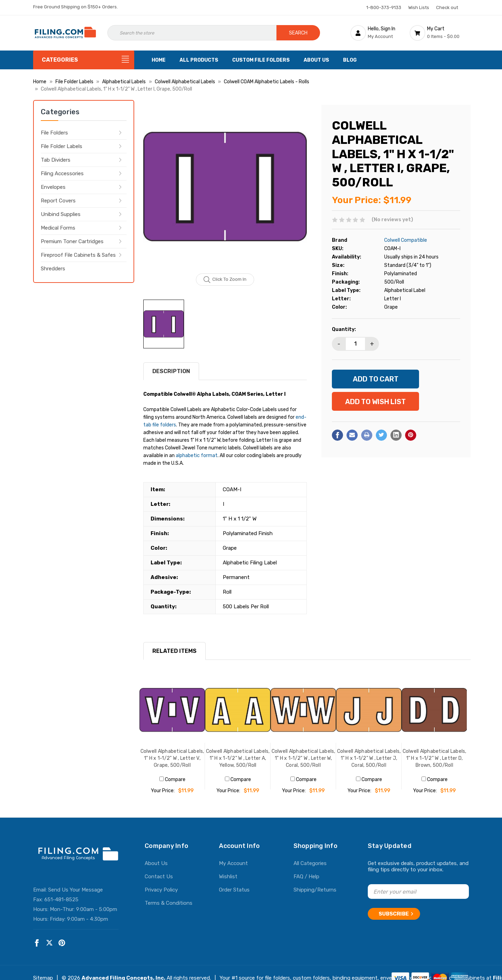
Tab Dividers (56, 160)
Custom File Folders (261, 60)
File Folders (54, 133)
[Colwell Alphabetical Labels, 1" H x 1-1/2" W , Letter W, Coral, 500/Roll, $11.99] (303, 710)
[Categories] (84, 60)
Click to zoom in (225, 280)
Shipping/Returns (315, 890)
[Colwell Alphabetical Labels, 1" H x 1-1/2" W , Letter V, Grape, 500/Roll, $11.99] (172, 710)
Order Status (234, 890)
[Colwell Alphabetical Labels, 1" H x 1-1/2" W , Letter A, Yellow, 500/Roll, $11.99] (238, 710)
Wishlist (228, 877)
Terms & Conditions (169, 903)
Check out (447, 7)
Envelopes (53, 187)
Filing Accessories (62, 173)
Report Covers (58, 201)
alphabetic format (197, 456)
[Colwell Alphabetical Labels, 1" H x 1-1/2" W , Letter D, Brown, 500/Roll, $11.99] (434, 710)
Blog (350, 60)
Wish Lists (419, 7)
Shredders (53, 269)
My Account (233, 863)
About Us (316, 60)
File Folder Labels (62, 146)
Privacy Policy (161, 890)
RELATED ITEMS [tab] (174, 651)
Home (159, 60)
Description (171, 371)
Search (298, 33)
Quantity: (344, 329)
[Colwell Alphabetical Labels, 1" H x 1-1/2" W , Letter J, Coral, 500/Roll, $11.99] (369, 710)
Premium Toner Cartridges (72, 241)
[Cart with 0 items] (439, 33)
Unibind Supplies (61, 214)
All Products (199, 60)
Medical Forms (58, 228)
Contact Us (159, 877)
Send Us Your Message (75, 890)
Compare (172, 780)
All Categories (310, 863)
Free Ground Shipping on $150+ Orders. (75, 7)
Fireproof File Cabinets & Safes (78, 255)
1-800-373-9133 (384, 7)
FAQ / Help (306, 877)
